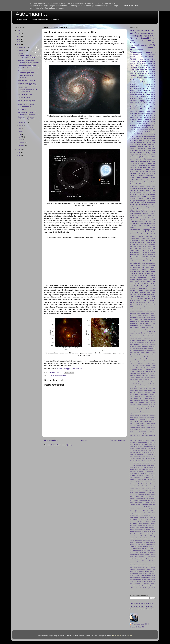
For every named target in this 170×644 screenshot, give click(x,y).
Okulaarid (132, 475)
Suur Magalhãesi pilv (25, 94)
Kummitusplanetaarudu (144, 413)
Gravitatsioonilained (135, 230)
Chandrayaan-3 (151, 176)
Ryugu (132, 274)
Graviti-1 (143, 371)
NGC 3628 (145, 257)
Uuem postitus (51, 440)
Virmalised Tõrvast (24, 97)
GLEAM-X (132, 363)
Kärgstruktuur (143, 417)
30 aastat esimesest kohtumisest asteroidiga (27, 57)
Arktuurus (132, 321)
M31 (148, 194)
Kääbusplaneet (134, 419)
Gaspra (154, 365)
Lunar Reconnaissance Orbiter (140, 140)
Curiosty (147, 153)
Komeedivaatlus (134, 238)
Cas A (154, 336)
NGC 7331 (146, 463)
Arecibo (148, 171)
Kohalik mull (152, 401)
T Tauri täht (152, 280)
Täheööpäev (152, 561)
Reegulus (132, 505)
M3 (144, 194)
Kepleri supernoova (150, 398)
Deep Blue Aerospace (149, 342)
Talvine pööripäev (143, 546)
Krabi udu (144, 105)
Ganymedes (140, 94)
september (22, 123)
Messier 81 (139, 253)
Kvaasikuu (145, 415)
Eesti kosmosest (142, 351)
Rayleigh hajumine (150, 503)
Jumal (131, 388)
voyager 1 (146, 301)
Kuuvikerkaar (138, 415)
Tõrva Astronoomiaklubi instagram (141, 606)
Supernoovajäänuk (149, 74)
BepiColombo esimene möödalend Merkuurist (26, 113)
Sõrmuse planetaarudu (136, 540)
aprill (20, 137)
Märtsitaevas (138, 257)
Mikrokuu (153, 253)
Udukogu (132, 149)
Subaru (132, 203)
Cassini (132, 69)
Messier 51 (152, 450)
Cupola (131, 342)
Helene (131, 376)
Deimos (153, 153)
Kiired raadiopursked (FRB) (138, 138)
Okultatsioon (140, 475)
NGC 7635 (152, 463)
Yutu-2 (154, 298)
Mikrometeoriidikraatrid (149, 255)
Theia (139, 286)
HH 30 (148, 371)
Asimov (147, 321)
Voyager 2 (138, 575)
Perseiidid (133, 74)
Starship (132, 63)
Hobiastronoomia (144, 184)
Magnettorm (141, 440)
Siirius (141, 163)
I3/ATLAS (145, 380)
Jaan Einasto (134, 159)
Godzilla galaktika (135, 371)
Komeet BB (140, 405)
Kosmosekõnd (134, 240)
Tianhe (131, 553)
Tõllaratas (133, 290)
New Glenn (150, 467)
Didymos (140, 115)
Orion (154, 59)
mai (20, 134)
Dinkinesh (153, 344)
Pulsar (131, 124)
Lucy (131, 194)
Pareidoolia (141, 484)
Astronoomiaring (134, 326)
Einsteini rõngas (134, 224)
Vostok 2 (132, 575)
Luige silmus (143, 244)
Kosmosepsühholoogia (136, 411)
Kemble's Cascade (138, 398)
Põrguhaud (133, 271)
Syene (147, 536)
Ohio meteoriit (151, 473)
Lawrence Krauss (135, 426)
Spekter (142, 528)
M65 (146, 436)
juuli (20, 128)
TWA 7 (138, 544)
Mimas (132, 257)
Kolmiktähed (133, 405)
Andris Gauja (149, 313)
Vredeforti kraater (151, 575)
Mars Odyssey (134, 444)
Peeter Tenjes (142, 486)
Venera (153, 169)
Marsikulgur (138, 122)
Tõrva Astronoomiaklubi (147, 99)
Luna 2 (142, 430)
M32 (137, 436)
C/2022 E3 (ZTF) (142, 174)
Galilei (154, 363)
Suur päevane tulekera (137, 536)
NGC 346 (138, 459)
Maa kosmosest (142, 69)
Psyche (144, 265)
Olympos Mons (151, 259)
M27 (151, 246)
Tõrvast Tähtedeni (134, 565)
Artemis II (139, 78)
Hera (154, 232)
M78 (154, 436)
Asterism (153, 321)
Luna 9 (153, 430)
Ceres (140, 338)
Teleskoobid (139, 92)
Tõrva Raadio (140, 563)
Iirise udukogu (142, 382)
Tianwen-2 (137, 553)
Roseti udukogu (145, 271)
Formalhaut (133, 228)
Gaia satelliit (139, 155)
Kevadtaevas (152, 188)
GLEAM (153, 361)
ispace (146, 209)
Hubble (149, 157)
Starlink (153, 278)
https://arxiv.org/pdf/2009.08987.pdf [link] (69, 369)
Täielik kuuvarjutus (150, 146)
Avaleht (84, 440)
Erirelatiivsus (145, 178)
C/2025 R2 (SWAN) (149, 217)
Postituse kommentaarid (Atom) (61, 445)
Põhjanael (151, 498)
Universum (133, 167)
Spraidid (144, 144)
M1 (144, 246)
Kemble (149, 396)
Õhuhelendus (143, 588)
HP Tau (153, 371)
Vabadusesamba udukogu (144, 569)
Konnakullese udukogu (149, 405)
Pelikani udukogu (151, 486)
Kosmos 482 (144, 409)
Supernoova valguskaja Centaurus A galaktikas (27, 118)
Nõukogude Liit (151, 471)
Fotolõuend (152, 228)
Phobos (145, 142)
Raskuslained (138, 503)
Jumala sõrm (138, 388)
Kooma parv (133, 407)
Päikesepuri (152, 496)
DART (146, 103)
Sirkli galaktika (133, 526)
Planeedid (134, 59)
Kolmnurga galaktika (136, 119)
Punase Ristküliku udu (140, 492)
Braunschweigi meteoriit (141, 332)
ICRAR (154, 380)
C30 (136, 334)
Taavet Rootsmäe (145, 544)
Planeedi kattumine (149, 197)
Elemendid (153, 353)
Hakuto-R (139, 374)
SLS (149, 513)
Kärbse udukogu (134, 417)
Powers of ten (138, 490)
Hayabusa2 (149, 232)
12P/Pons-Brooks (135, 211)
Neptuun (132, 84)
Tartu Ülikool (145, 548)
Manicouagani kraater (141, 442)
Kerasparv (141, 76)
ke (138, 586)
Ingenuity (138, 105)
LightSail (143, 428)
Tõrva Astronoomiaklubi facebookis (141, 604)
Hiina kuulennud (146, 376)
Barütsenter (144, 330)
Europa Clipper (151, 224)
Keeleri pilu (144, 396)
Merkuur (152, 57)
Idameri (136, 382)
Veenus (133, 43)
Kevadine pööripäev (135, 401)
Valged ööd (138, 571)
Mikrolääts (132, 453)
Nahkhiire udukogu (141, 465)
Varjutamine (134, 101)
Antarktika (153, 315)
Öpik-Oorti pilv (152, 588)
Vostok (154, 573)
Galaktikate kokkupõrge (148, 134)
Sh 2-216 (149, 517)
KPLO (146, 388)
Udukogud (144, 165)
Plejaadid (140, 74)
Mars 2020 (134, 65)
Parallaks (132, 261)
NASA (148, 76)
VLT (138, 167)
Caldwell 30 (147, 334)
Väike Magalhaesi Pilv (143, 298)
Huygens (153, 184)
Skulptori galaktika (142, 526)
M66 (149, 436)
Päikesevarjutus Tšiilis (138, 269)
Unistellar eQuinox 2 (146, 565)
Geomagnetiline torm (136, 367)
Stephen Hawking (134, 532)
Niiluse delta (138, 469)
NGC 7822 (133, 465)
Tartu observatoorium (135, 548)
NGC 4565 (152, 257)
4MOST (153, 305)
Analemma (138, 213)
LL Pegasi (145, 421)
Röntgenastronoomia (135, 513)
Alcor (154, 309)
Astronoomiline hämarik (145, 326)
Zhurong (139, 209)
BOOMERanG (144, 328)
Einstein (132, 178)
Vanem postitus (118, 440)
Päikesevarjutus (136, 52)
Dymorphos (133, 134)
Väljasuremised (146, 580)
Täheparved (138, 561)
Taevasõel (153, 544)
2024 (19, 36)
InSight (132, 186)
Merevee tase (152, 446)
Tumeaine (140, 146)
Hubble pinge (144, 378)
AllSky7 (145, 311)
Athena (140, 215)
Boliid (154, 67)
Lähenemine (133, 432)
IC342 (150, 380)
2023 (19, 39)
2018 (19, 155)
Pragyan (150, 490)
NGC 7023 (133, 463)
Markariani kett (152, 442)
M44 (140, 436)
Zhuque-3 (139, 301)
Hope (144, 157)
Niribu (143, 469)
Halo (143, 374)
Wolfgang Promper (150, 584)
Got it (138, 6)
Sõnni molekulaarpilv (150, 538)
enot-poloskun (116, 636)
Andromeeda (145, 59)
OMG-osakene (133, 473)
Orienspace (146, 478)
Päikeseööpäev (134, 498)
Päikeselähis (144, 496)
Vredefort (143, 575)
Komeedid (145, 38)
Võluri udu (153, 580)
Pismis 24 (137, 488)
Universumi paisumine (149, 292)
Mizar (146, 453)
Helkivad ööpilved (150, 155)
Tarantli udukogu (146, 282)
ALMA (143, 211)
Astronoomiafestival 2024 (144, 130)
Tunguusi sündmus (140, 559)
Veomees (141, 573)
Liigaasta (148, 428)
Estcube (146, 357)
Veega (149, 294)
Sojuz (145, 163)
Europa (132, 155)
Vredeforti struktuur (135, 578)
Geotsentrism (133, 369)
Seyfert (132, 276)
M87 (140, 249)
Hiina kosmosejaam (135, 136)
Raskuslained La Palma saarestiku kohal (26, 106)
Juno (137, 96)
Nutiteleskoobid (134, 471)
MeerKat (132, 253)
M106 (131, 436)
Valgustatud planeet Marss (27, 65)
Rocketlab (142, 511)
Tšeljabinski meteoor (136, 292)
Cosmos (153, 340)
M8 (130, 438)
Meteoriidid (151, 47)
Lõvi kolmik (133, 246)
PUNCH (153, 480)
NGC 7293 (139, 463)
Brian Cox (138, 217)
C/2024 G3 (152, 174)
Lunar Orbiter (152, 244)
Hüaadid (132, 380)
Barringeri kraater (135, 330)
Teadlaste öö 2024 (138, 550)
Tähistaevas (144, 65)
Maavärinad (133, 440)
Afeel (131, 213)
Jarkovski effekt (151, 386)
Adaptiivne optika (134, 309)
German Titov (142, 369)
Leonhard (139, 192)
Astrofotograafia (136, 36)
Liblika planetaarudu (135, 428)
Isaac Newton (139, 186)
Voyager (142, 101)
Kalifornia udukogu (136, 236)
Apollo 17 (132, 319)
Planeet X (148, 488)
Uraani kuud (133, 294)
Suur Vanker (152, 534)
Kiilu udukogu (151, 117)
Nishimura (148, 469)
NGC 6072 (135, 461)
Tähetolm (145, 561)
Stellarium (133, 280)
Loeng (143, 242)
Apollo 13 (147, 317)
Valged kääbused (145, 167)
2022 (19, 42)
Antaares (146, 213)
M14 (134, 436)
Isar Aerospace (134, 386)
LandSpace (136, 423)
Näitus (131, 259)
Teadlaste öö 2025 (141, 284)
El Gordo (142, 353)
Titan (146, 92)
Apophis (153, 319)
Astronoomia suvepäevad (147, 149)
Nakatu (148, 465)
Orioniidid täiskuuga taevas (27, 68)
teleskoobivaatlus (136, 54)
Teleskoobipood (147, 550)
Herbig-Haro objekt (135, 157)
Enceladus (138, 178)
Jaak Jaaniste (142, 386)
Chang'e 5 (145, 132)
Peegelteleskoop (135, 197)
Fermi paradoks (139, 361)
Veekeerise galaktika (142, 169)
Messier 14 (144, 450)
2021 (19, 45)
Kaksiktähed (133, 188)
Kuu (132, 30)
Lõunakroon (138, 434)
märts (21, 140)
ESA (139, 134)
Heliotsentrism (137, 376)
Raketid (132, 71)
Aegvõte (153, 211)
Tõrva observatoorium (147, 290)
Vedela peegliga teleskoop (148, 571)
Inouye (143, 234)
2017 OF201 (142, 303)
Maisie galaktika (151, 440)
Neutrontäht (146, 122)
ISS (154, 45)
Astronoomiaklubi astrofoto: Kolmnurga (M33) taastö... (28, 84)
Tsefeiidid (132, 555)
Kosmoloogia (137, 409)
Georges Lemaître (150, 367)
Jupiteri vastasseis (149, 82)
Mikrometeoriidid (134, 255)
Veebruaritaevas (134, 573)
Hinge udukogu (135, 234)
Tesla (135, 286)
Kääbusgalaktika (151, 417)
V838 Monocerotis (139, 567)
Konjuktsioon (148, 119)
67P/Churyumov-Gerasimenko (138, 307)
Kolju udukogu (151, 403)
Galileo (137, 117)
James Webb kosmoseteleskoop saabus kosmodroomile (28, 90)
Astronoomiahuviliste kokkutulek (139, 113)
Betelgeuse (149, 151)
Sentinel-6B (143, 517)
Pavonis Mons (133, 486)
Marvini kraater (140, 446)
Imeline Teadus (150, 94)
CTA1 (142, 334)
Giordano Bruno (151, 369)
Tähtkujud (132, 563)
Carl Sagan (134, 80)
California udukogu (137, 336)
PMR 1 (137, 480)
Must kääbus (152, 455)
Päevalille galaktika (150, 494)
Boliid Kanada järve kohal (27, 80)
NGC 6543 (147, 461)
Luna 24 (147, 430)
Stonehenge (152, 532)
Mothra (131, 455)
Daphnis (140, 342)
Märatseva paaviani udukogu (147, 457)
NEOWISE (145, 96)
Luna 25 (136, 194)
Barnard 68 (152, 328)
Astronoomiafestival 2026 (148, 323)
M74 (151, 436)
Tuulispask (149, 559)
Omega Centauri (150, 475)
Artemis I (133, 111)
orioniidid (132, 171)
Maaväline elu (151, 105)
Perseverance (150, 54)
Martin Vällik (151, 251)
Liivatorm (153, 428)
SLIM (154, 142)
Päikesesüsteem (136, 50)
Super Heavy (140, 203)
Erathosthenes (133, 357)
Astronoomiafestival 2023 (137, 151)
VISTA (147, 567)
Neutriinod (143, 467)
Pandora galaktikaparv (143, 482)
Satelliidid (133, 76)
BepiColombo (151, 86)
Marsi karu (142, 444)
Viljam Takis (148, 573)
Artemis (153, 65)
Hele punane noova (150, 374)
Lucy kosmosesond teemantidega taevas (26, 72)
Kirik (147, 401)
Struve (131, 534)
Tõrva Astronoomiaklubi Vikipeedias (141, 609)
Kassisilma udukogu (149, 136)
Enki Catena (152, 355)
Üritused (132, 590)
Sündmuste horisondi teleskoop (146, 542)
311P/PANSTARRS (142, 305)
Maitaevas (132, 442)
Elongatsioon (143, 355)
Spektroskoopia (143, 278)
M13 (141, 194)
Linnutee (143, 57)
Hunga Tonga (152, 378)
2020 (19, 149)
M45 (131, 249)
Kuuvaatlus (152, 240)
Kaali (150, 388)
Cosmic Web (146, 340)
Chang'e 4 (137, 132)
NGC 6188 (141, 461)
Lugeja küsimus (134, 244)
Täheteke (149, 205)
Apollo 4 (144, 319)
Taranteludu (152, 546)
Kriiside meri (146, 411)
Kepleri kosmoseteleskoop (147, 159)
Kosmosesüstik (145, 190)
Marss (153, 34)
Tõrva (142, 109)
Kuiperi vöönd (133, 413)
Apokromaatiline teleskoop (137, 317)
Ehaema (149, 351)
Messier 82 (146, 253)
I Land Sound (138, 380)
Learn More (128, 6)
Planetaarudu (151, 63)
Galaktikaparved (135, 82)
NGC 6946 (153, 461)
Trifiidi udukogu (144, 553)
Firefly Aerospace (136, 182)
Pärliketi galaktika (143, 498)
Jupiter (146, 36)
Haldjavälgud (146, 230)
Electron (147, 353)
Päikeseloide (152, 265)
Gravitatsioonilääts (143, 88)
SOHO (154, 513)
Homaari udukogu (135, 378)
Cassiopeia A (133, 338)
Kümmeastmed (144, 419)
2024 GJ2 (149, 303)
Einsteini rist (151, 222)
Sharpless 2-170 (137, 519)
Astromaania (31, 14)
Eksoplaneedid (54, 375)
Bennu (154, 171)
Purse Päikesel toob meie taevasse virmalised (27, 101)
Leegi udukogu (151, 138)
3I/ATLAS (153, 128)
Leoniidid (145, 192)
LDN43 (137, 421)
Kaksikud (148, 392)
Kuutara (132, 415)
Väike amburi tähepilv (135, 580)
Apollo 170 (138, 319)
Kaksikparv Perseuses (136, 392)
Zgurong (132, 301)
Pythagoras (141, 494)
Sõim (137, 538)
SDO (150, 142)
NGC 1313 (133, 459)
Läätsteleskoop (143, 432)
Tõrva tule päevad (150, 563)
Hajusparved (133, 374)
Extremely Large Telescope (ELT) (143, 226)
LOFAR (150, 421)
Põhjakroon (152, 269)
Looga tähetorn (134, 430)
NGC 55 (150, 459)
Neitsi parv (137, 467)
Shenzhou (145, 519)
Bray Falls (133, 174)
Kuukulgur (153, 413)
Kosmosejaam (152, 409)
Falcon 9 (152, 180)
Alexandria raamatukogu (136, 311)
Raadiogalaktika (139, 500)
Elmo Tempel (134, 355)
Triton (139, 165)
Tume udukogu (139, 557)
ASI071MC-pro (140, 171)
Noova (148, 161)
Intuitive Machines (151, 384)
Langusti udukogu (145, 423)
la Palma (143, 586)
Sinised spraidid (151, 523)
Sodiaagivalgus (141, 201)
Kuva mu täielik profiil (137, 627)
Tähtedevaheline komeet (147, 288)
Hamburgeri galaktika (139, 232)
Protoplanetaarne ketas (149, 263)
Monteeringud (152, 453)
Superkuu (147, 107)
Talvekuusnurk (133, 546)
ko (140, 586)
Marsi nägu (149, 444)
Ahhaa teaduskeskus (146, 309)
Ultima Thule (152, 165)
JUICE (154, 157)
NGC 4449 (145, 459)
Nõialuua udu (142, 471)
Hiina (138, 63)
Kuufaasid (133, 161)
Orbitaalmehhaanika (135, 478)
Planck (143, 488)
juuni (20, 131)
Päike (132, 38)
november (22, 50)
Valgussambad (142, 294)
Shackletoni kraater (141, 276)
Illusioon (148, 382)
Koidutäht (142, 403)
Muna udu (145, 455)
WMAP (146, 582)
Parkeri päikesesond (150, 484)
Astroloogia (133, 215)
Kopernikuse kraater (144, 407)
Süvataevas (133, 544)
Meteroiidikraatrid (144, 90)
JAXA (131, 96)
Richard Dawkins (146, 505)
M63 (143, 436)
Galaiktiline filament (144, 363)
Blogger (129, 636)
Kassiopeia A (151, 236)
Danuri (136, 342)
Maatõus (153, 438)
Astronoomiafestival (149, 78)
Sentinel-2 (137, 517)
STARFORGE (140, 515)
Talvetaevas (142, 205)
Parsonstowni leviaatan (143, 261)
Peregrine (138, 263)
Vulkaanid (145, 128)
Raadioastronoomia (143, 124)
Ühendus (153, 209)
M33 (154, 246)
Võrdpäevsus (133, 582)
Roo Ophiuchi (151, 511)
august (21, 125)
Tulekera (147, 555)
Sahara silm (147, 515)
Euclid (145, 115)
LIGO (140, 421)
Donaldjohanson (139, 349)
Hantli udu (143, 117)
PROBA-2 (142, 480)
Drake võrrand (152, 349)
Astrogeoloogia (134, 323)
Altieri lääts (133, 313)
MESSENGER (136, 438)
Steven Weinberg (144, 532)
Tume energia (151, 286)
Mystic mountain (134, 457)
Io (142, 136)
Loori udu (139, 161)
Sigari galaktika (135, 144)
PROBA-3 (148, 480)
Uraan (142, 67)
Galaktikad (63, 375)
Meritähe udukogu (135, 448)
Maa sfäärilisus (145, 438)
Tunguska (147, 557)
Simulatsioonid (143, 523)
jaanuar (21, 146)
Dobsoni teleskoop (135, 346)
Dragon (145, 349)
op (147, 586)
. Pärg (137, 303)
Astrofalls (153, 213)
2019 (19, 152)
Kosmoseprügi (143, 240)
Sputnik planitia (151, 530)
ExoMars (143, 359)
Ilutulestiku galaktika (140, 384)
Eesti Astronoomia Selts (147, 80)
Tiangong (144, 286)
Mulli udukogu (138, 455)
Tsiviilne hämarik (140, 555)
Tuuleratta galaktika (146, 126)
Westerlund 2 (138, 584)
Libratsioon (152, 192)
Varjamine (149, 207)
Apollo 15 (153, 317)
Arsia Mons (140, 321)
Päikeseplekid (134, 67)
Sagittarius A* (151, 274)
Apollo (148, 67)
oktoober (22, 53)
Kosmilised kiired (149, 238)
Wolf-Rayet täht (150, 109)
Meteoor (143, 63)
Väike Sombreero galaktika (148, 578)
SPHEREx (132, 515)
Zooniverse (133, 586)
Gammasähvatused (145, 365)
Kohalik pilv (133, 403)
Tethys (154, 550)
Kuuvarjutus (141, 61)
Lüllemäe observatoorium (149, 434)
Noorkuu (153, 469)
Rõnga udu (138, 274)
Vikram (148, 296)
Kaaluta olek (143, 390)
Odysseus (136, 163)
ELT (131, 351)
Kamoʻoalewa (144, 394)
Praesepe (145, 490)
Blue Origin (147, 215)
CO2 (139, 334)
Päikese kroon (134, 496)
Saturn (153, 36)
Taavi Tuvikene (134, 282)
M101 (144, 161)
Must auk (152, 69)
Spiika (147, 528)
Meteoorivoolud (150, 61)
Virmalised (140, 71)
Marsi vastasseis (135, 107)
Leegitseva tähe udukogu (148, 426)
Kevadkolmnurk (142, 188)
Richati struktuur (140, 507)
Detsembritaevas (145, 344)
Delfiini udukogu (134, 344)
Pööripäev (133, 61)
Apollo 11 (133, 130)
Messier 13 (136, 450)
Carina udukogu (137, 219)
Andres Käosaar (141, 313)
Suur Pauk (152, 144)
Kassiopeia (137, 396)
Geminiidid (133, 88)
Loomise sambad (150, 242)
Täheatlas (133, 288)
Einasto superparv (134, 353)
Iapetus (132, 382)
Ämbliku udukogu (134, 588)
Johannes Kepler (150, 186)
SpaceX (148, 45)
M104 (147, 246)
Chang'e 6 (152, 132)
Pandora (132, 482)
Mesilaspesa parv (146, 448)
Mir (137, 453)
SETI (144, 513)
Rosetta (153, 271)
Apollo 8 (148, 319)
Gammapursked (134, 365)
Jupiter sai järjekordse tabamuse (25, 76)
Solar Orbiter (151, 201)
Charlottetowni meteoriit (149, 338)
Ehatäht (153, 351)
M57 (136, 249)
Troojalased (152, 553)
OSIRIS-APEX (142, 473)
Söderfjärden (147, 540)
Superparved (137, 534)
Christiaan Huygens (135, 340)
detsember (22, 47)
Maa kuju (147, 249)
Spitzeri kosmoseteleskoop (137, 530)
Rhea (138, 271)
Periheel (140, 142)
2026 (19, 30)
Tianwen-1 (133, 146)
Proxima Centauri (135, 265)
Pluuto (142, 107)
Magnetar (153, 194)
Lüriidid (140, 246)
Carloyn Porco (147, 336)
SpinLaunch (152, 528)
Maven (146, 446)
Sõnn (141, 538)
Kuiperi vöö (152, 411)
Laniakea (153, 423)
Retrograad (138, 505)
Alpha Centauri (151, 311)
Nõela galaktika (140, 259)
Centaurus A (140, 153)
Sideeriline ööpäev (143, 521)
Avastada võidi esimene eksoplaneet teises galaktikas (29, 61)
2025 (19, 33)
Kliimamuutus (134, 190)
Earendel (134, 351)
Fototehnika (147, 361)
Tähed (132, 47)
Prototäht (153, 122)
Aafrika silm (152, 307)
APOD (148, 211)
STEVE (144, 274)
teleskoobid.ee (152, 586)
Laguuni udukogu (135, 242)
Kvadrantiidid (152, 415)
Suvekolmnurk (151, 163)
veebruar (22, 143)
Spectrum (137, 528)
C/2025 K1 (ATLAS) (137, 176)
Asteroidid (134, 57)
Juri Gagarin (151, 234)
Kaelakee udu (152, 390)
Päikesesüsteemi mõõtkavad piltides (143, 267)
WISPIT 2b (140, 582)
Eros (141, 357)
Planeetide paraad (136, 199)
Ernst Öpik (143, 224)
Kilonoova (143, 401)
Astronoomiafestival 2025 (147, 111)
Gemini (146, 182)
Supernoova (151, 52)
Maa (137, 38)
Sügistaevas (133, 165)
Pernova (132, 488)
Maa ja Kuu (22, 110)
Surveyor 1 (145, 534)
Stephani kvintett (142, 280)
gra (137, 586)
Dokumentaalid (144, 346)
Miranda (141, 453)
